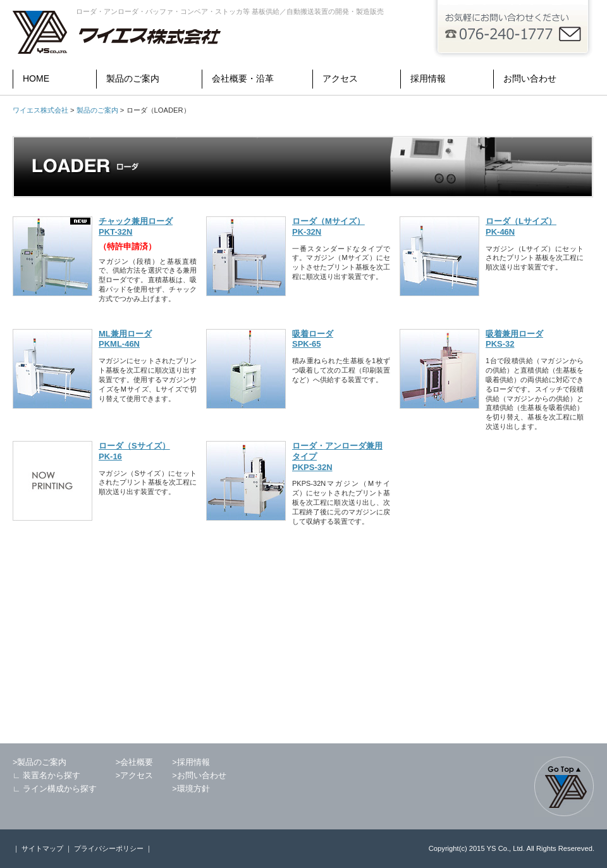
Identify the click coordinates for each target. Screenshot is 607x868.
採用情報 (428, 78)
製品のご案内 (133, 78)
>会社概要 (134, 762)
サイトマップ (41, 848)
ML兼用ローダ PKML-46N (125, 339)
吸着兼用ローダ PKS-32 (514, 339)
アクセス (340, 78)
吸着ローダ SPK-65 (313, 339)
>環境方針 (191, 789)
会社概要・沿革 (243, 78)
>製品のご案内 (40, 762)
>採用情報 (191, 762)
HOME (36, 78)
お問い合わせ (530, 78)
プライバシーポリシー (110, 848)
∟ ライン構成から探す (55, 789)
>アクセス (134, 776)
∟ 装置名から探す (46, 776)
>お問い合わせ (199, 776)
